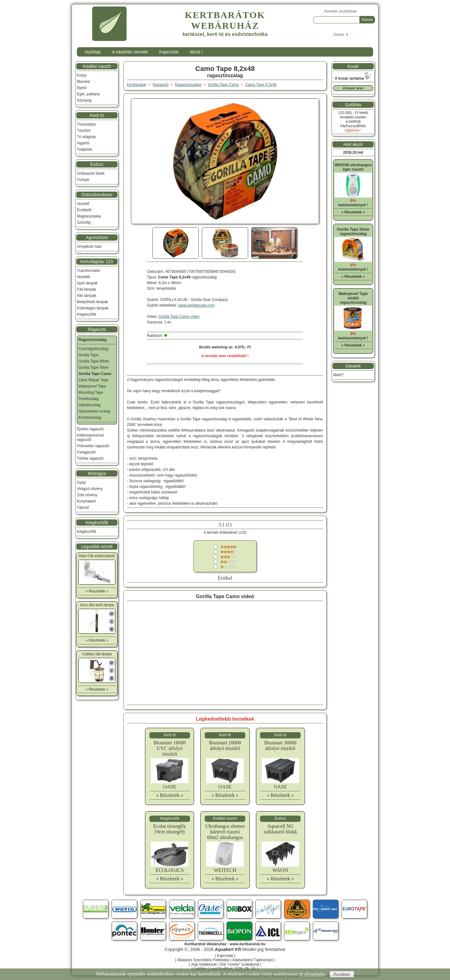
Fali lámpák (86, 289)
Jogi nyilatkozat (203, 964)
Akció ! (196, 52)
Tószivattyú (86, 124)
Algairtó (83, 143)
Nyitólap (93, 52)
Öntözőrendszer (97, 195)
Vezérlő (83, 204)
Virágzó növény (90, 489)
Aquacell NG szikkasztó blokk (280, 829)
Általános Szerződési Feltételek (203, 960)
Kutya (82, 75)
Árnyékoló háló (89, 247)
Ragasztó (97, 329)
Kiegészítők (87, 314)
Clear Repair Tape (94, 380)
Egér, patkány (88, 94)
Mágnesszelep (89, 216)
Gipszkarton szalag (94, 411)
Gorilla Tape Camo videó (179, 317)
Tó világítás (86, 137)
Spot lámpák (87, 283)
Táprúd (83, 507)
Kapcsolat (169, 52)
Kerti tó (97, 115)
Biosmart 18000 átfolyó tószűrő (225, 745)
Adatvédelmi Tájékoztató (253, 960)
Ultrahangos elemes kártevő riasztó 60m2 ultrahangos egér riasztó (225, 835)
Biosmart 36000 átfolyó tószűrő (280, 745)
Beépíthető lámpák (92, 302)
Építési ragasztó (90, 429)
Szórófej (84, 222)
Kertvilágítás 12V (97, 262)
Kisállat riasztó (97, 66)
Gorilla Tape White (94, 361)
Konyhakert (86, 501)
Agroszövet (97, 237)
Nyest (82, 88)
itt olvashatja (312, 974)
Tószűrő (84, 131)
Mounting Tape (91, 392)
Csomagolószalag (93, 349)
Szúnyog (84, 100)
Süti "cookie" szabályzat (239, 964)
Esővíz (97, 164)
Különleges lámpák (93, 308)
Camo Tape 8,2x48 (261, 85)
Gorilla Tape (88, 355)
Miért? (338, 375)
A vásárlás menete (130, 52)
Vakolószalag (90, 405)
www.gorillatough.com (196, 305)
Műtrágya (97, 473)
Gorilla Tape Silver (94, 367)
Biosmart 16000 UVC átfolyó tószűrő (170, 748)
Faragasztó (86, 452)
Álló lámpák (87, 296)
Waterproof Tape (92, 386)
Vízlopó (83, 180)
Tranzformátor (89, 271)
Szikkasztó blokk (91, 173)
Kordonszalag (90, 417)
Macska (83, 82)
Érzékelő (84, 210)
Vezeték (84, 277)
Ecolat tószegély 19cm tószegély (170, 829)
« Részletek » (170, 795)
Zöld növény (87, 495)
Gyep (81, 482)
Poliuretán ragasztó (93, 446)
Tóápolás (85, 149)
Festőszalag (89, 399)
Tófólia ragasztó (90, 458)
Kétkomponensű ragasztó (90, 437)
